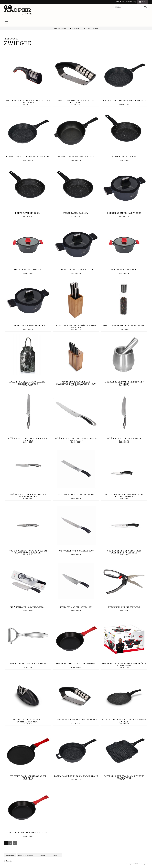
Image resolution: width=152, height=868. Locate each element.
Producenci (11, 39)
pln (143, 2)
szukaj (146, 7)
